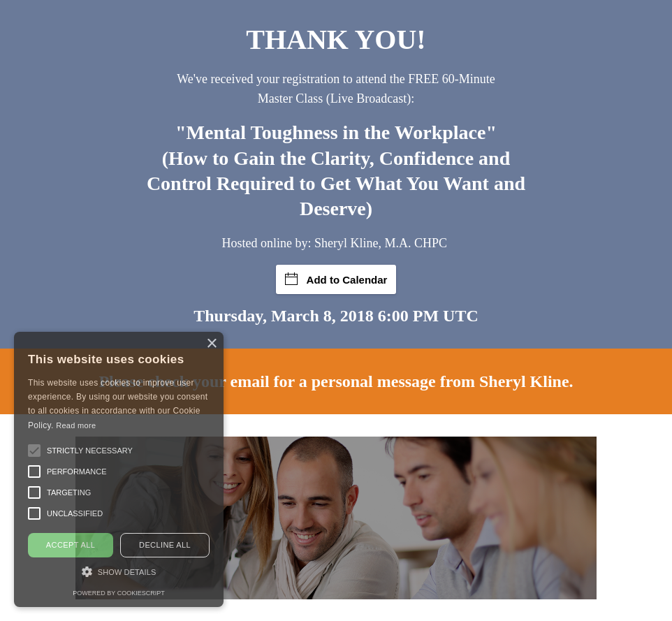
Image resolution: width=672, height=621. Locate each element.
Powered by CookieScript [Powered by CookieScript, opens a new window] (118, 593)
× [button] (211, 344)
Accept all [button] (71, 545)
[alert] (119, 469)
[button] (34, 451)
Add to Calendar (336, 279)
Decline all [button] (165, 545)
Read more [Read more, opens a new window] (76, 425)
